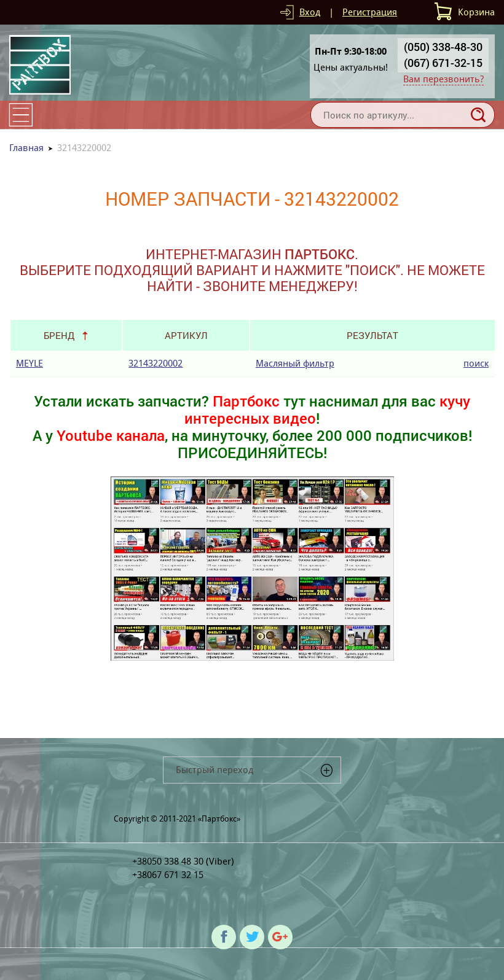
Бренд (59, 335)
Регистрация (370, 12)
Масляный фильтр (295, 363)
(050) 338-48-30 (443, 47)
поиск (476, 363)
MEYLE (30, 363)
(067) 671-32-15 (443, 63)
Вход (310, 12)
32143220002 (156, 363)
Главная (26, 148)
